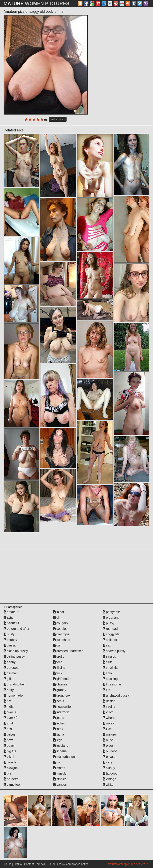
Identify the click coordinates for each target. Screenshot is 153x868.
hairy (9, 690)
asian (9, 618)
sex (107, 645)
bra (8, 773)
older (108, 746)
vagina (109, 707)
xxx (107, 729)
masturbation (64, 757)
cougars (60, 623)
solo (107, 673)
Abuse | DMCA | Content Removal (25, 864)
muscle (60, 773)
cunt (58, 645)
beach (10, 746)
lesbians (61, 746)
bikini (9, 757)
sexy (107, 762)
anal (8, 723)
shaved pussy (114, 651)
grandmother (14, 684)
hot (7, 701)
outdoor (110, 751)
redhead (110, 629)
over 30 (11, 712)
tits (106, 690)
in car (59, 612)
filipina (59, 668)
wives (108, 723)
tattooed (110, 773)
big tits (10, 751)
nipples (60, 779)
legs (58, 740)
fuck (58, 673)
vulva (108, 712)
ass (8, 729)
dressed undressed (68, 651)
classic (10, 645)
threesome (112, 684)
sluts (107, 662)
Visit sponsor (58, 119)
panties (60, 785)
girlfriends (62, 679)
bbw (8, 740)
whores (109, 718)
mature (109, 734)
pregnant (111, 618)
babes (10, 734)
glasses (60, 684)
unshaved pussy (116, 695)
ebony (10, 662)
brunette (11, 779)
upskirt (109, 701)
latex (58, 729)
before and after (16, 629)
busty (9, 634)
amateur (11, 612)
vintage (109, 779)
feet (57, 662)
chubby (10, 640)
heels (59, 701)
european (12, 668)
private (109, 757)
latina (59, 734)
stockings (111, 679)
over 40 (11, 718)
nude (108, 740)
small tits (110, 668)
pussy (108, 623)
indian (9, 707)
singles (109, 657)
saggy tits (111, 634)
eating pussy (14, 657)
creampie (61, 634)
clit (57, 618)
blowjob (11, 768)
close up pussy (16, 651)
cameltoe (12, 785)
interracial (62, 712)
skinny (109, 768)
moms (59, 768)
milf (57, 762)
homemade (13, 695)
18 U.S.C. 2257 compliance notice (68, 864)
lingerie (60, 751)
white (108, 785)
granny (60, 690)
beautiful (11, 623)
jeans (59, 718)
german (11, 673)
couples (60, 629)
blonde (10, 762)
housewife (62, 707)
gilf (7, 679)
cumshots (62, 640)
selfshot (110, 640)
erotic (59, 657)
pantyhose (112, 612)
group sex (62, 695)
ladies (59, 723)
